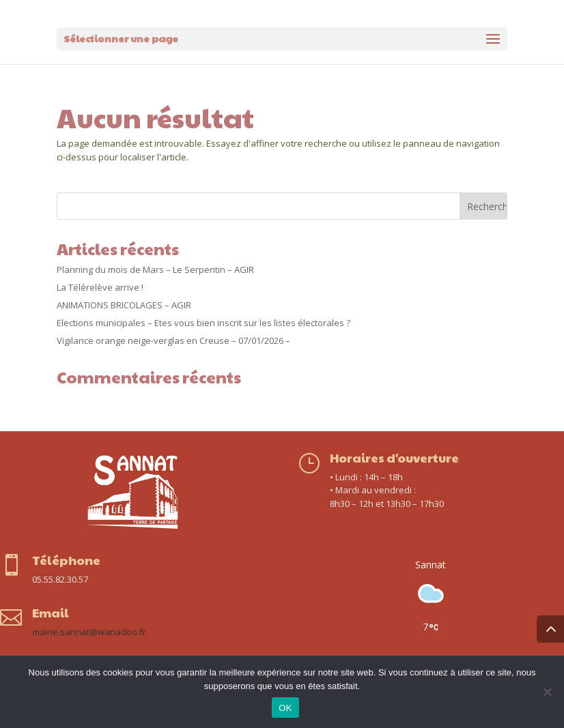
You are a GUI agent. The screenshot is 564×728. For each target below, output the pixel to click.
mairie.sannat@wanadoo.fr (89, 632)
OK (285, 708)
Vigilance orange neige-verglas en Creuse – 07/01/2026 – (173, 340)
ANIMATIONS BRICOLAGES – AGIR (124, 305)
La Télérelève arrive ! (100, 287)
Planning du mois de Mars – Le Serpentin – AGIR (155, 270)
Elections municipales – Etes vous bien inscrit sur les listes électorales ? (203, 323)
